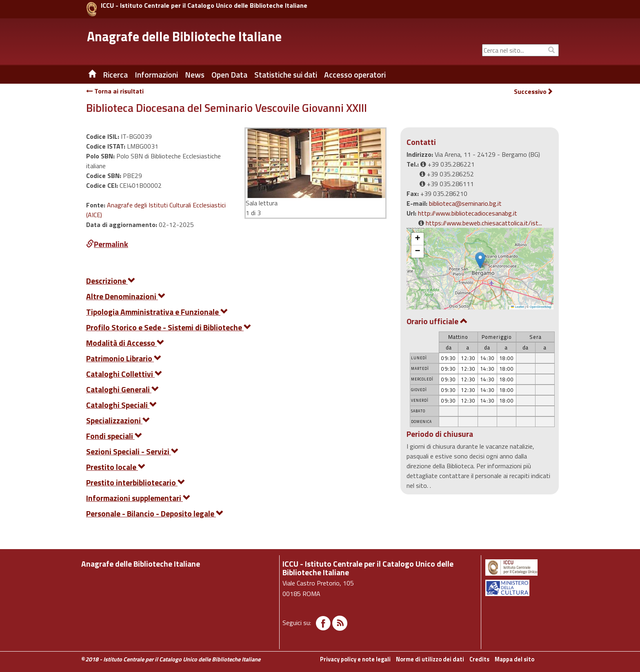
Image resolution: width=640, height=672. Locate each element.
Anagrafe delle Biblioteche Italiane (184, 36)
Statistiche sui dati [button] (286, 75)
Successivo (533, 92)
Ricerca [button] (115, 75)
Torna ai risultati (115, 91)
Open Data (229, 75)
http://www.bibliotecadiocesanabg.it (468, 213)
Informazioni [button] (156, 75)
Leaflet (518, 307)
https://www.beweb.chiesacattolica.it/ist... (484, 223)
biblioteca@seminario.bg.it (465, 203)
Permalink (107, 244)
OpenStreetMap (541, 307)
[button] (480, 260)
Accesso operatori (355, 75)
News (195, 75)
